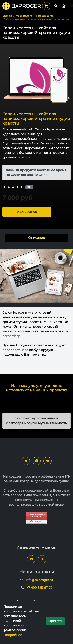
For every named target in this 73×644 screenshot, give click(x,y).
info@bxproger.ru (39, 580)
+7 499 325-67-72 (39, 588)
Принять (55, 621)
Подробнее (13, 635)
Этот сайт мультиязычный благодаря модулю (36, 421)
